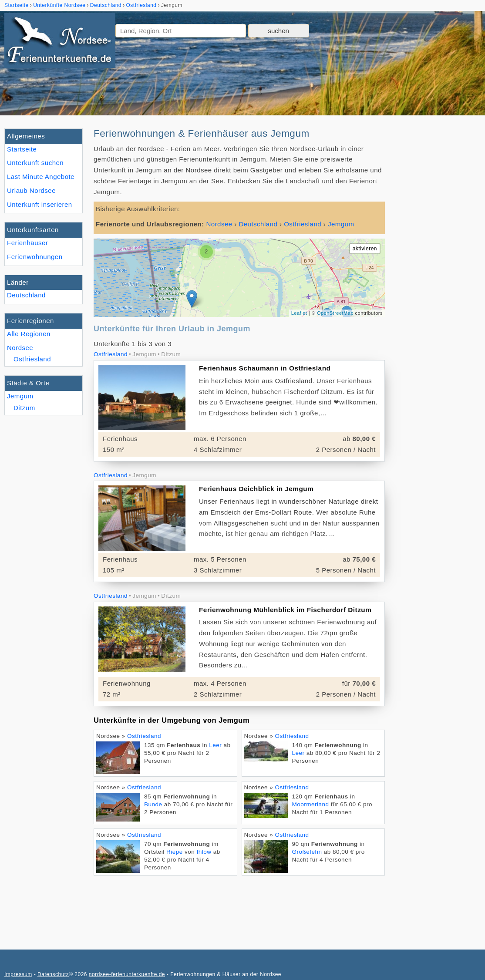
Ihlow (204, 852)
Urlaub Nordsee (31, 190)
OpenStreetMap (335, 313)
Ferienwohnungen (35, 257)
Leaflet (299, 313)
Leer (215, 745)
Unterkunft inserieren (40, 204)
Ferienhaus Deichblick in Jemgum (256, 489)
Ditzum (24, 408)
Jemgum (20, 396)
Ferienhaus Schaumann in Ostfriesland (265, 368)
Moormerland (311, 804)
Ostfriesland (32, 359)
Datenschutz (53, 974)
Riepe (175, 852)
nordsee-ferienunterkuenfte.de (127, 974)
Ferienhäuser (27, 243)
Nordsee (20, 348)
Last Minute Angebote (41, 177)
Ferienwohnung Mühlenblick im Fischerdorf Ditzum (285, 610)
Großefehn (307, 852)
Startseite (22, 149)
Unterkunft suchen (35, 163)
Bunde (153, 804)
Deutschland (26, 295)
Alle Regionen (29, 334)
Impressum (18, 974)
